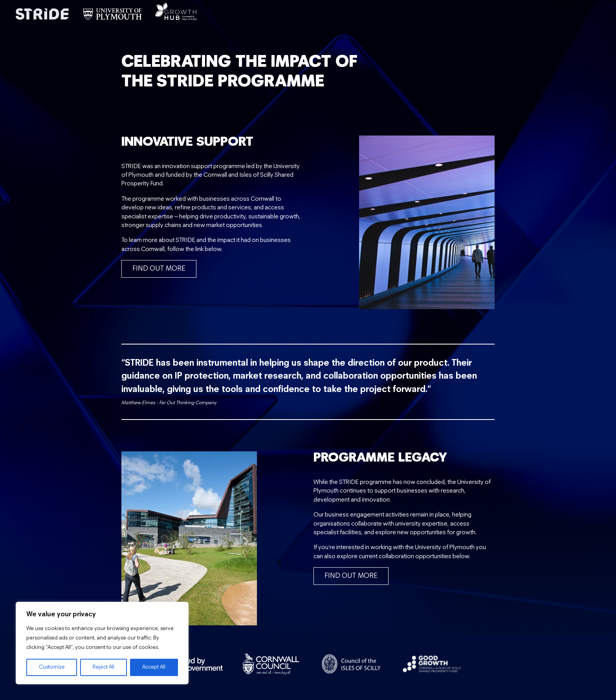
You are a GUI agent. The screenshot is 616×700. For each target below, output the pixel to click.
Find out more (159, 269)
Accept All (154, 667)
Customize (52, 667)
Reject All (104, 667)
